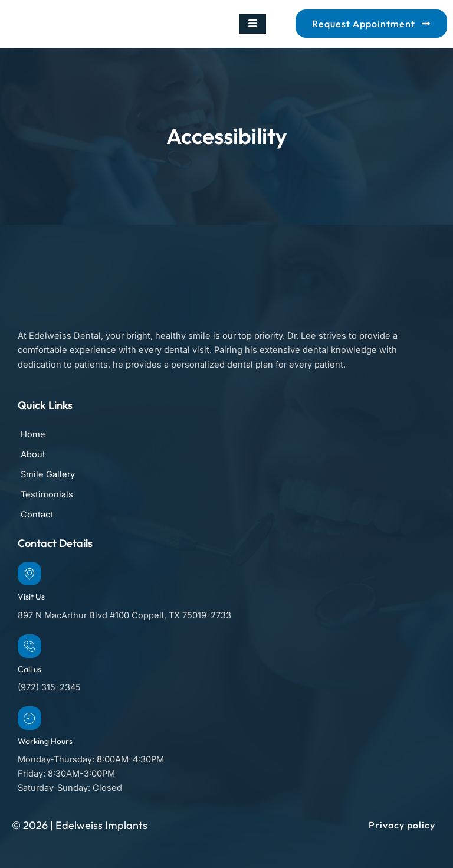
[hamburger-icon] (253, 24)
